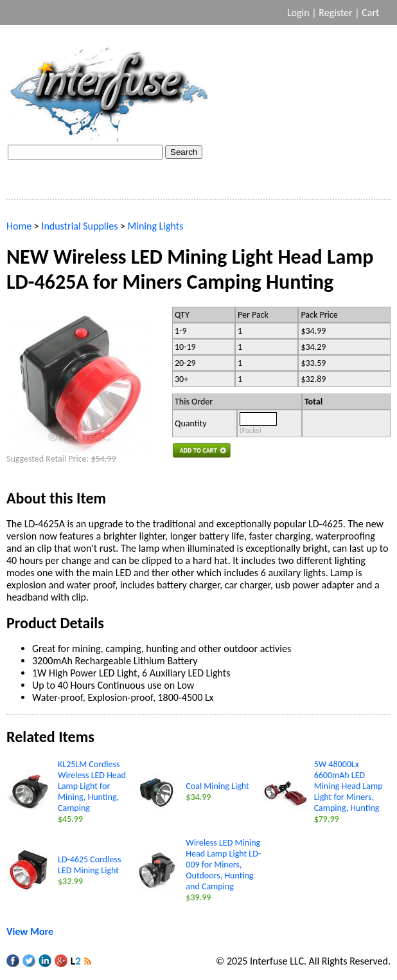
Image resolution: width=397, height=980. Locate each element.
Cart (372, 13)
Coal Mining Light (217, 786)
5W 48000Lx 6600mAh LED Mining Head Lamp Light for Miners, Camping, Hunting (348, 786)
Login (298, 13)
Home (19, 226)
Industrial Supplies (79, 226)
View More (30, 931)
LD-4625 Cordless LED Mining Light (89, 865)
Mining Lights (156, 226)
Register (335, 13)
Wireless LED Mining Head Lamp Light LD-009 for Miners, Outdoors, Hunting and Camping (223, 865)
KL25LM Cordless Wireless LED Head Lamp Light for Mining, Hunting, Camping (92, 786)
